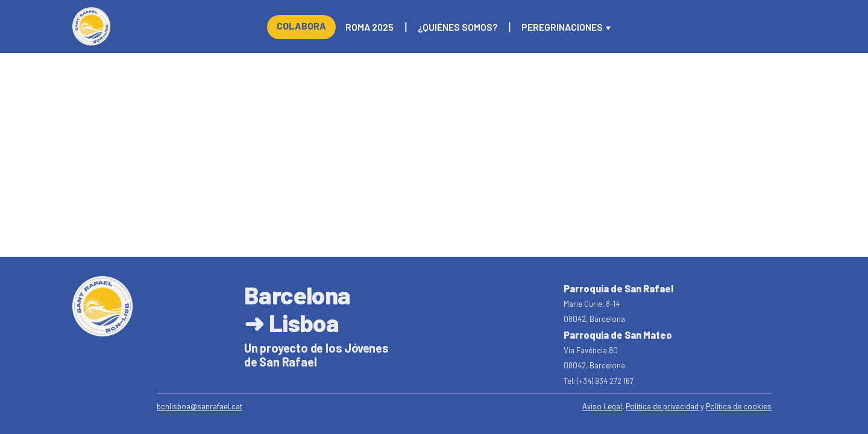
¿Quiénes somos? (458, 27)
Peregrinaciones (562, 27)
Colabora (301, 26)
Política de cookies (739, 406)
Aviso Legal (602, 406)
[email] (200, 407)
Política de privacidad (662, 406)
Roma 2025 (370, 27)
